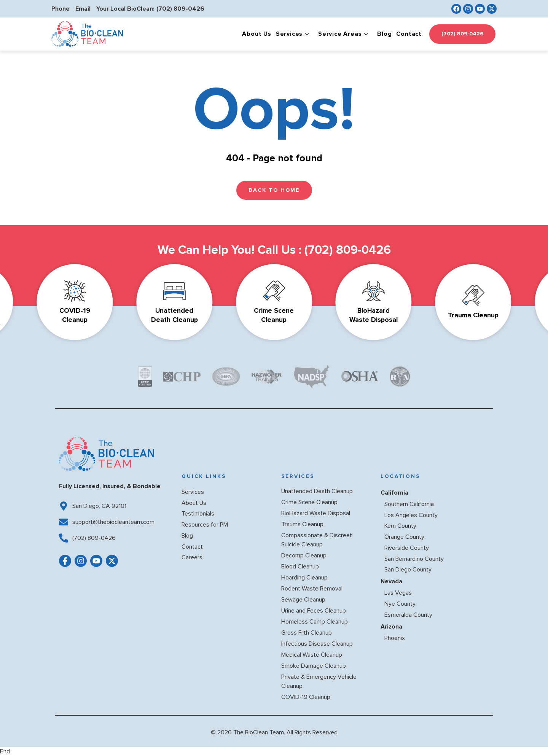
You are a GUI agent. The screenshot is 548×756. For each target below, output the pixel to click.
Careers (192, 557)
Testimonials (198, 514)
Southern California (409, 504)
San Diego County (408, 570)
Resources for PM (205, 525)
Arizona (391, 627)
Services (294, 34)
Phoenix (395, 638)
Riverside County (407, 548)
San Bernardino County (414, 559)
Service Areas (344, 34)
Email (83, 9)
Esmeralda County (408, 615)
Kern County (400, 526)
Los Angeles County (411, 515)
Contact (409, 34)
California (394, 493)
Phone (61, 9)
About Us (256, 34)
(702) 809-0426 (180, 9)
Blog (384, 34)
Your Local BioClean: (125, 9)
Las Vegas (398, 593)
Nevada (391, 581)
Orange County (404, 537)
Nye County (400, 604)
